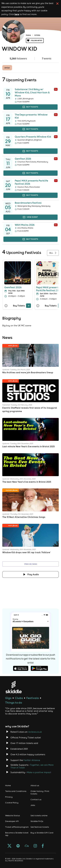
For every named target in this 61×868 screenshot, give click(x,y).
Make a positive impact (39, 772)
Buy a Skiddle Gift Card (42, 833)
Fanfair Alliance (32, 760)
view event (31, 217)
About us (35, 785)
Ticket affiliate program (17, 827)
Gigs (8, 698)
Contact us (36, 799)
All (53, 253)
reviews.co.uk (35, 732)
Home (28, 35)
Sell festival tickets (40, 827)
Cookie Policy (12, 803)
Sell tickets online (39, 815)
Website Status (13, 815)
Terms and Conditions (16, 791)
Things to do (14, 702)
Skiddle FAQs (37, 821)
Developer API (12, 821)
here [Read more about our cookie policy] (17, 14)
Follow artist (35, 41)
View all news (31, 564)
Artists (37, 35)
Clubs (19, 698)
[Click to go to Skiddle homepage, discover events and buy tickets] (14, 687)
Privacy (9, 797)
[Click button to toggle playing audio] (31, 574)
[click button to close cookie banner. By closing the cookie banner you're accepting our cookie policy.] (57, 4)
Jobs (33, 805)
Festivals (33, 698)
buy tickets (31, 107)
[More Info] (6, 306)
